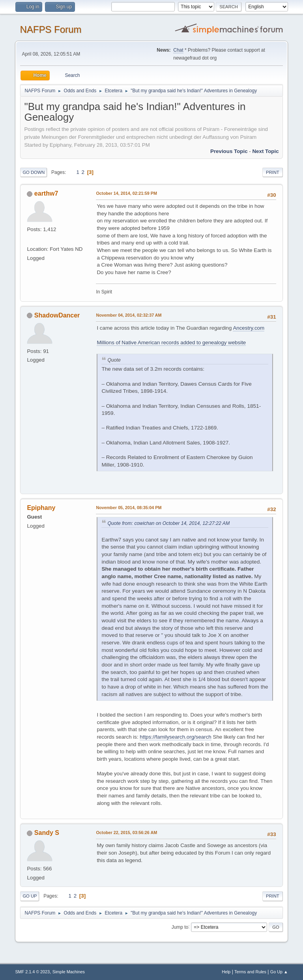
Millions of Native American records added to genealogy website (171, 343)
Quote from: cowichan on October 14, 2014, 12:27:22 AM (168, 523)
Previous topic (229, 151)
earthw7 (46, 193)
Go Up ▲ (279, 972)
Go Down (34, 172)
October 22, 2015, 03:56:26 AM (126, 833)
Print (273, 172)
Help (226, 972)
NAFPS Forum (50, 29)
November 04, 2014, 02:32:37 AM (129, 315)
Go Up (30, 896)
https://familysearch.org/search (176, 737)
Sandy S (47, 833)
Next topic (265, 151)
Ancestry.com (249, 328)
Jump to (180, 927)
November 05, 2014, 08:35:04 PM (129, 508)
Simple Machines (69, 972)
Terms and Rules (250, 972)
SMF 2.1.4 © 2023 (32, 972)
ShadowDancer (57, 315)
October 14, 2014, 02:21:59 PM (126, 193)
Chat (178, 50)
